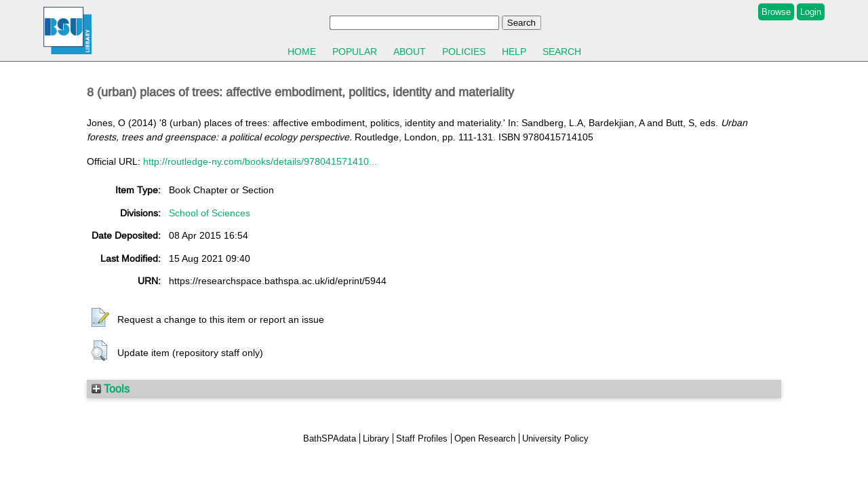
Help (514, 52)
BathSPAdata (330, 438)
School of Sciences (210, 213)
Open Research (485, 438)
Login (811, 12)
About (410, 52)
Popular (355, 52)
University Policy (555, 438)
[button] (100, 318)
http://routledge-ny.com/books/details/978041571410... (260, 161)
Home (302, 52)
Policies (464, 52)
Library (376, 438)
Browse (776, 12)
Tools (111, 389)
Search (562, 52)
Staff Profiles (422, 438)
